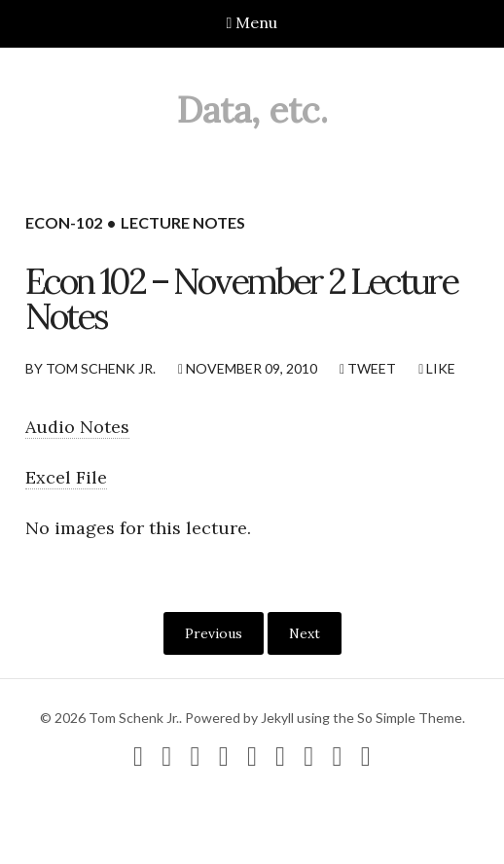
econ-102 (64, 222)
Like (437, 368)
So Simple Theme (410, 718)
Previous (214, 633)
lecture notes (183, 222)
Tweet (368, 368)
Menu (252, 22)
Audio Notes (77, 427)
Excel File (66, 477)
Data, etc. (252, 110)
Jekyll (277, 718)
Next (305, 633)
